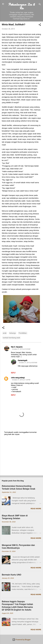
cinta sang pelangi (18, 378)
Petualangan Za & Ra (22, 6)
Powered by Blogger (21, 640)
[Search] (40, 5)
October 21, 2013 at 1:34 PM (21, 380)
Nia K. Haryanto (17, 347)
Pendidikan (23, 333)
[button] (40, 25)
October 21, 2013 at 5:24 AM (21, 349)
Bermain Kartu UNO (12, 575)
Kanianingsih (23, 360)
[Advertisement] (21, 456)
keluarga (13, 333)
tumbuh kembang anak (11, 338)
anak (5, 333)
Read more (36, 509)
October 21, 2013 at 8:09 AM (28, 363)
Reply (13, 373)
